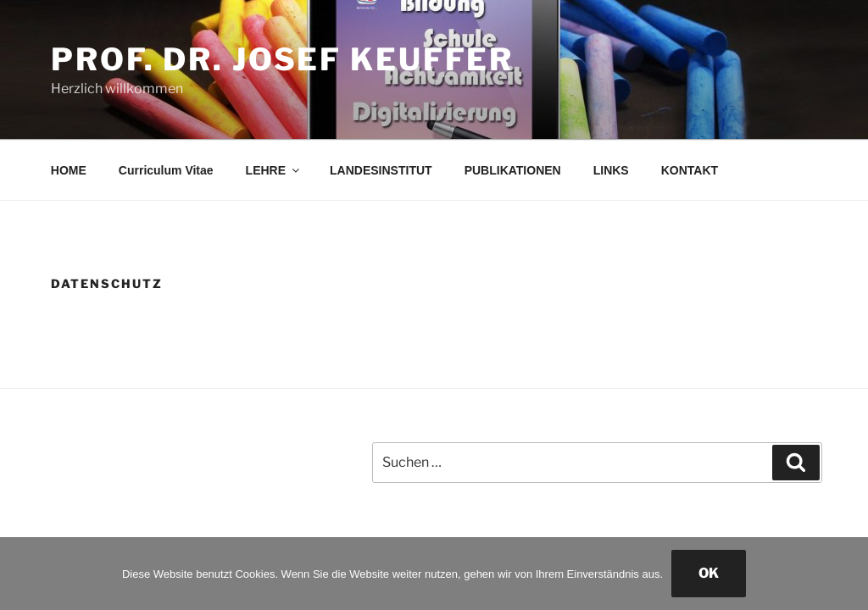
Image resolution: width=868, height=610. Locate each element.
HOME (69, 170)
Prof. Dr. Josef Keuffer (282, 59)
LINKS (611, 170)
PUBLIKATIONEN (513, 170)
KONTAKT (690, 170)
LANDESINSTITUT (381, 170)
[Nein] (847, 574)
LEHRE (274, 170)
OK (709, 573)
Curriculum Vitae (166, 170)
